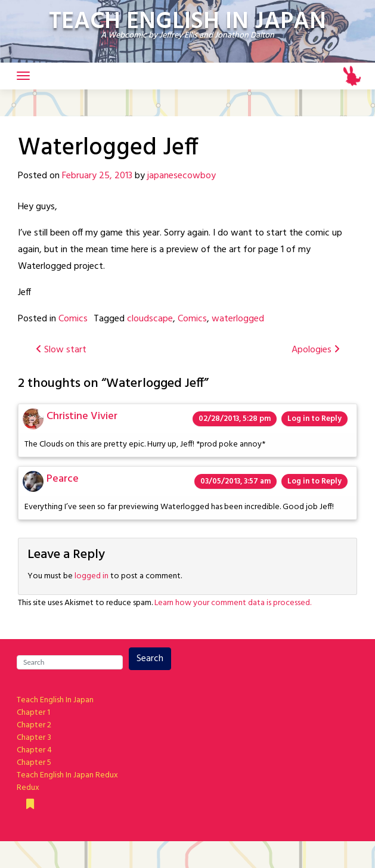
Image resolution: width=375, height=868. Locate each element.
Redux (28, 788)
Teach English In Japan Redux (67, 775)
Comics (73, 319)
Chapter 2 (34, 725)
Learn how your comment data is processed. (233, 603)
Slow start (61, 350)
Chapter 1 (33, 713)
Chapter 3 (34, 738)
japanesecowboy (182, 176)
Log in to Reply (314, 419)
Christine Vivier (82, 416)
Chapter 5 (34, 763)
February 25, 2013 (97, 176)
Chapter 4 (34, 750)
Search (150, 659)
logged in (92, 576)
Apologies (316, 350)
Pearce (63, 479)
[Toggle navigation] (23, 76)
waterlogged (238, 319)
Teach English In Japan (55, 700)
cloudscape (150, 319)
